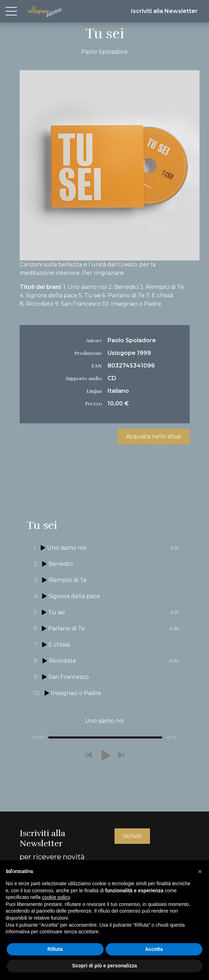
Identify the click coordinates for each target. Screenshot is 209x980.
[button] (89, 756)
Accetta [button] (154, 949)
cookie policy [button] (56, 897)
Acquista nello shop (154, 436)
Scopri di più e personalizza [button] (104, 966)
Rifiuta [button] (55, 949)
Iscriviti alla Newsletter (164, 11)
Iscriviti (132, 836)
